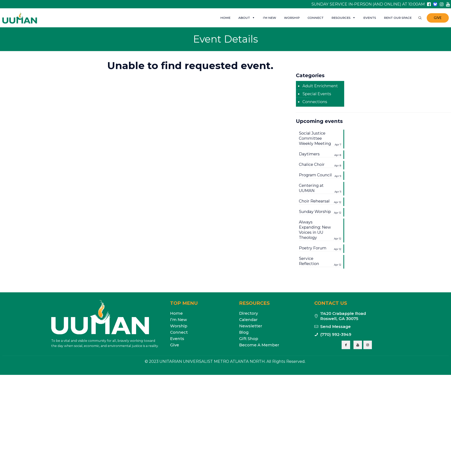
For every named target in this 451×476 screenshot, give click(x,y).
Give (175, 345)
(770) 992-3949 (336, 334)
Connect (179, 332)
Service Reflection (320, 261)
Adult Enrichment (320, 86)
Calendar (248, 320)
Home (176, 313)
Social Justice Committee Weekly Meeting (320, 138)
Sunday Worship (320, 212)
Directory (249, 313)
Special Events (317, 94)
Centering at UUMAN (320, 188)
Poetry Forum (320, 248)
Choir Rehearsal (320, 201)
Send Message (335, 327)
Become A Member (259, 345)
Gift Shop (249, 339)
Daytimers (320, 154)
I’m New (179, 320)
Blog (244, 332)
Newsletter (251, 326)
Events (177, 339)
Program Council (320, 175)
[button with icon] (346, 345)
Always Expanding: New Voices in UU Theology (320, 230)
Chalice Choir (320, 165)
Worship (179, 326)
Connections (315, 102)
